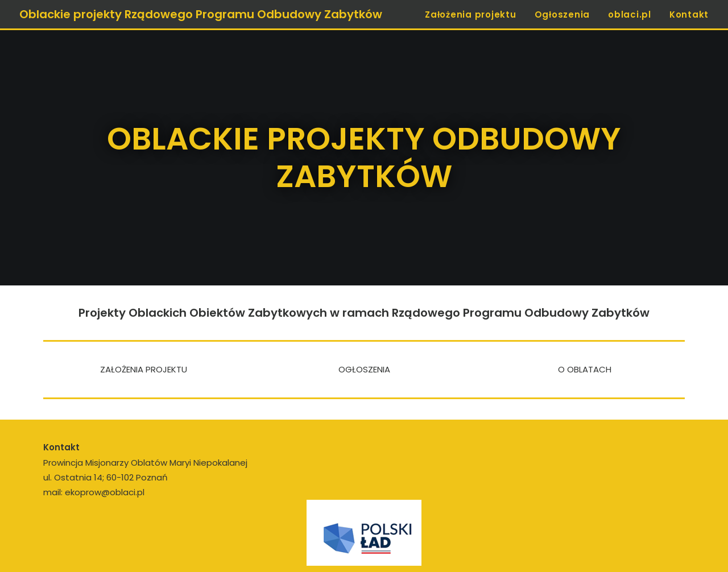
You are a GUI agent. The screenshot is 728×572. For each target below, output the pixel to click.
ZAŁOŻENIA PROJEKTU (144, 366)
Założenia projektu (471, 14)
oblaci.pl (630, 14)
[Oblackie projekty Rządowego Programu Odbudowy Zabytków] (201, 14)
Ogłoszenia (562, 14)
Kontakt (689, 14)
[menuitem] (475, 14)
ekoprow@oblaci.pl (105, 489)
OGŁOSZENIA (364, 366)
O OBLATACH (585, 366)
